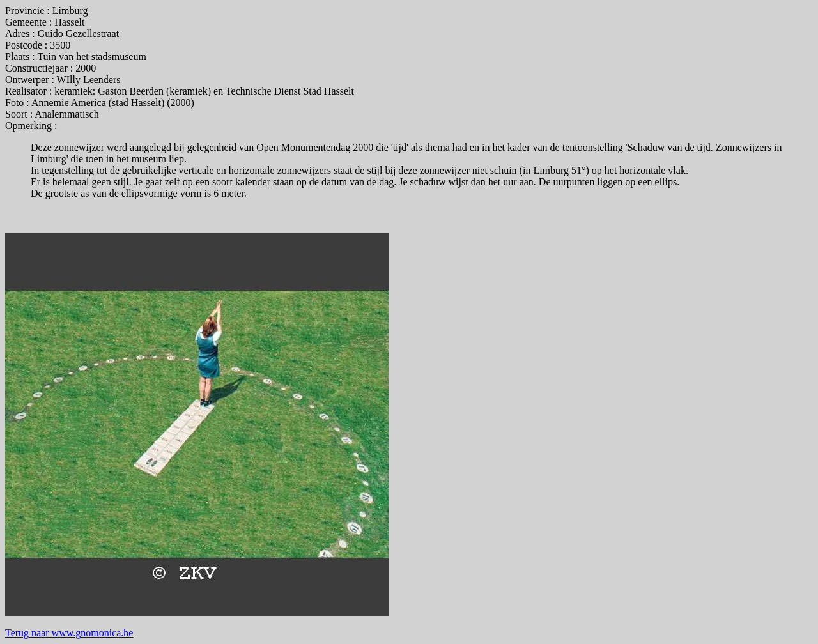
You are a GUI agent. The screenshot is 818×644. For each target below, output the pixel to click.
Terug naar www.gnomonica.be (69, 633)
